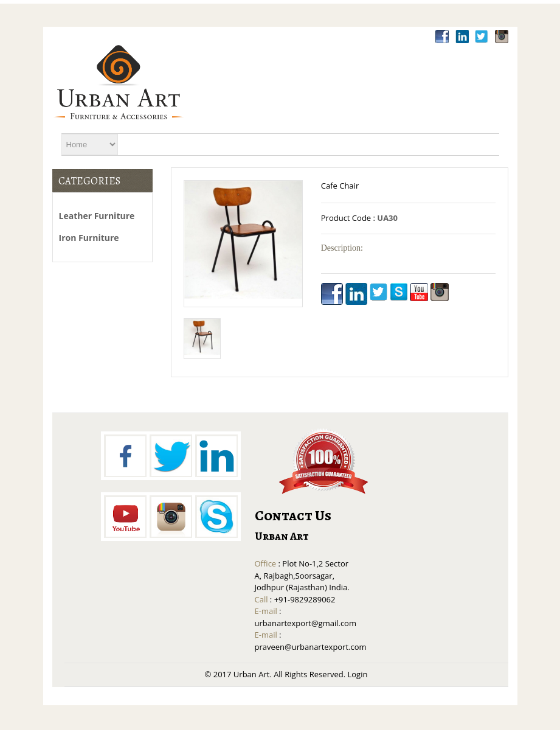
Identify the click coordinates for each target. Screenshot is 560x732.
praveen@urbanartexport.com (311, 647)
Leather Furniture (97, 216)
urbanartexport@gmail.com (306, 623)
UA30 (387, 218)
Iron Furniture (89, 238)
